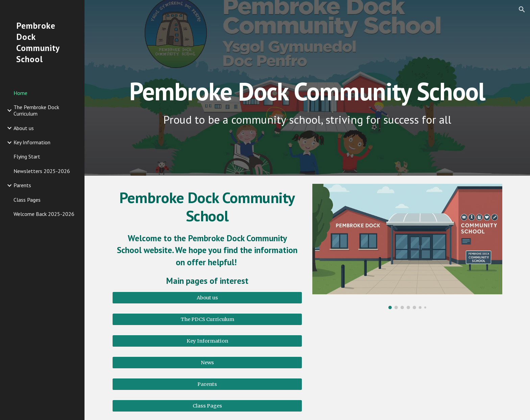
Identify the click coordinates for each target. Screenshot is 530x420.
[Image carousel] (407, 246)
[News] (207, 362)
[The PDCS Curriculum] (207, 319)
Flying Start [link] (27, 156)
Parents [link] (22, 185)
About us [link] (24, 128)
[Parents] (207, 384)
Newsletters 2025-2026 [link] (42, 171)
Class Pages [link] (27, 200)
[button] (522, 9)
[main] (307, 77)
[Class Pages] (207, 406)
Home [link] (20, 93)
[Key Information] (207, 341)
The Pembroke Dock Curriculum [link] (36, 110)
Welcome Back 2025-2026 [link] (44, 214)
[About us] (207, 298)
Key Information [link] (32, 142)
